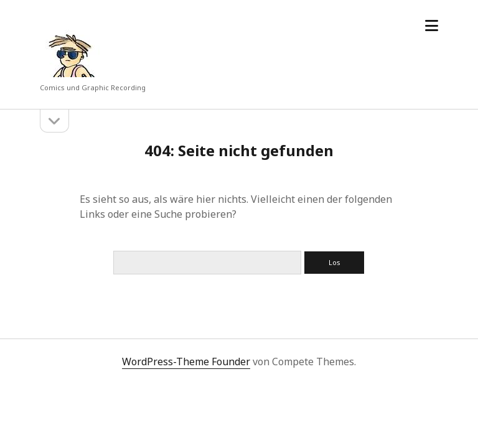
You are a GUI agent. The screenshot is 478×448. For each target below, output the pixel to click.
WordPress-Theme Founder (186, 362)
